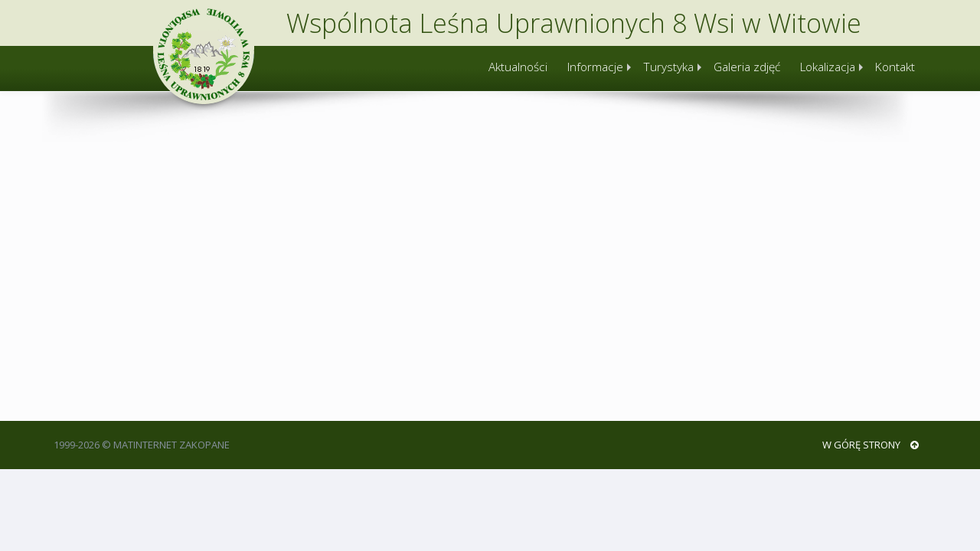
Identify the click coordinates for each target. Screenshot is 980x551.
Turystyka (668, 67)
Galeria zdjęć (747, 67)
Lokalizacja (828, 67)
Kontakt (895, 67)
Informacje (595, 67)
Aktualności (518, 67)
